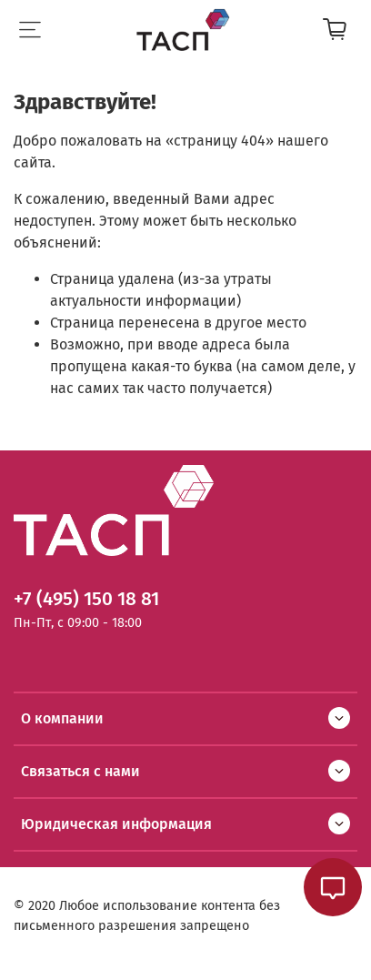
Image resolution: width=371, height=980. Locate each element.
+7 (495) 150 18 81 (86, 599)
